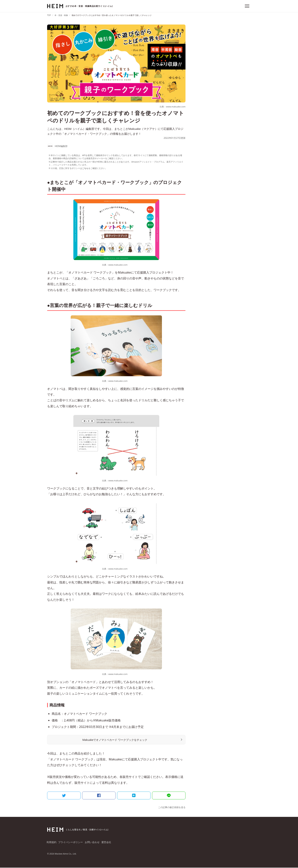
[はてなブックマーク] (134, 795)
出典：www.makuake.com (172, 107)
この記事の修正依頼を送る (172, 807)
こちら (85, 168)
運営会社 (106, 843)
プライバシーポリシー (71, 843)
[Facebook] (99, 795)
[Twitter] (64, 795)
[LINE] (169, 795)
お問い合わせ (92, 843)
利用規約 (52, 843)
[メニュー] (247, 6)
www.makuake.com (118, 265)
